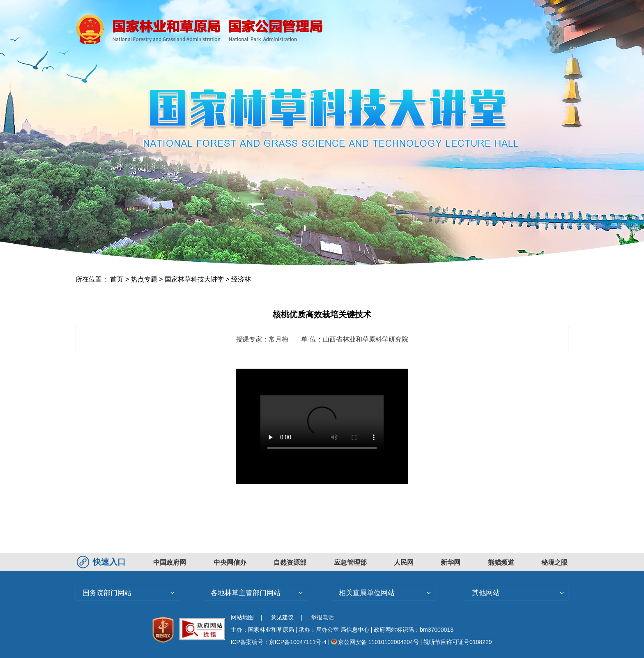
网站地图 (242, 617)
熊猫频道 (501, 562)
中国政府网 (170, 562)
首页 (117, 279)
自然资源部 (290, 562)
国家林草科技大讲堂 (194, 279)
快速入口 (102, 562)
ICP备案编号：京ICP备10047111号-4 (279, 642)
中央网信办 (230, 562)
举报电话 (322, 617)
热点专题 (144, 279)
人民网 (404, 562)
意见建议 (282, 617)
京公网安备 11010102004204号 (375, 642)
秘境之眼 (554, 562)
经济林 (241, 279)
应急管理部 (350, 562)
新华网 (451, 562)
